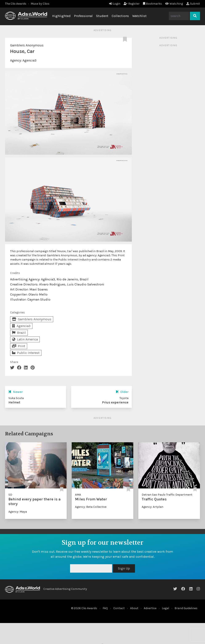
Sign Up (124, 568)
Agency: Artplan (153, 507)
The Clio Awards (16, 4)
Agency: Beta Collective (91, 507)
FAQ (105, 608)
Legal (165, 608)
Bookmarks (153, 4)
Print (19, 346)
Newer (16, 392)
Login (115, 4)
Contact (119, 608)
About (134, 608)
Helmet (14, 402)
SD (10, 495)
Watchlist (139, 16)
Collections (120, 16)
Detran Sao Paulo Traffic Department (167, 495)
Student (102, 16)
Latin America (25, 339)
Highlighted (61, 16)
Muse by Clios (40, 4)
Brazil (19, 333)
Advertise (150, 608)
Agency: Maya (18, 512)
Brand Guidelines (186, 608)
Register (132, 4)
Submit (193, 4)
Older (122, 392)
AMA (78, 495)
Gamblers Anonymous (27, 45)
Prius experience (115, 402)
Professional (83, 16)
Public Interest (26, 353)
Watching (174, 4)
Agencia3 (29, 60)
